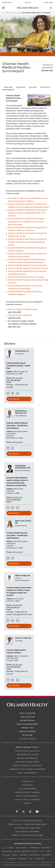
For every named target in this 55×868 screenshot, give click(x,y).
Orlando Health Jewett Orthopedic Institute (28, 268)
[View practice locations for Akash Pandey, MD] (18, 621)
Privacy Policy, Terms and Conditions (28, 824)
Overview (8, 87)
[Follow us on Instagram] (30, 812)
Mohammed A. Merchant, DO (21, 412)
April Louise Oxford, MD (23, 522)
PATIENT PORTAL (28, 721)
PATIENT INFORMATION (27, 758)
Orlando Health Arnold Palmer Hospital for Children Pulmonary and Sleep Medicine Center (27, 242)
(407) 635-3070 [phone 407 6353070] (17, 442)
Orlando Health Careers (27, 792)
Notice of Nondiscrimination (28, 821)
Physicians (21, 87)
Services (33, 87)
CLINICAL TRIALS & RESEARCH (27, 800)
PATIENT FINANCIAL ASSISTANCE (27, 766)
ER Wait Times (48, 3)
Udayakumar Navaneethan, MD (23, 467)
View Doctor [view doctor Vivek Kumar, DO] (14, 399)
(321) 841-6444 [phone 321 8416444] (17, 665)
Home (4, 13)
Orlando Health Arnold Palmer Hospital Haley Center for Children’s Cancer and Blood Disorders (26, 222)
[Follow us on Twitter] (24, 812)
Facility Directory (14, 13)
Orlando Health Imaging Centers (23, 309)
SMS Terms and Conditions (27, 828)
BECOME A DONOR (27, 739)
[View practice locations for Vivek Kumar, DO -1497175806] (13, 394)
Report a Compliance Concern (28, 835)
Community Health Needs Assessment (28, 769)
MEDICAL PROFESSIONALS (28, 796)
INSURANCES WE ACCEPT (28, 755)
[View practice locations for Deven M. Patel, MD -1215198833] (13, 680)
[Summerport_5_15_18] (39, 100)
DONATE (27, 803)
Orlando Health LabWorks (20, 315)
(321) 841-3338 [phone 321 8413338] (17, 605)
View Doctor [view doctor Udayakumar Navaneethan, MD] (14, 513)
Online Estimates (27, 732)
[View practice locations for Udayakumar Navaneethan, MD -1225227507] (13, 508)
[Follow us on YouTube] (37, 812)
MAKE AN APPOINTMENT (27, 724)
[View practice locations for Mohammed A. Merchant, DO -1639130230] (13, 448)
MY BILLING (27, 735)
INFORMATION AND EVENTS (28, 762)
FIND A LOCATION (28, 713)
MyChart (28, 3)
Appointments (7, 3)
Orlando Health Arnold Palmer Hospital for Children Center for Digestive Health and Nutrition (27, 213)
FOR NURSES (27, 785)
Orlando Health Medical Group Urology (26, 277)
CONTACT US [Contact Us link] (27, 781)
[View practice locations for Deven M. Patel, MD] (18, 680)
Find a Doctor (28, 717)
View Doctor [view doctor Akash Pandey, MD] (14, 626)
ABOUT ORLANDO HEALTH (27, 747)
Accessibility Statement (27, 832)
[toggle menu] (4, 8)
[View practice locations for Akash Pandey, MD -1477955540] (13, 621)
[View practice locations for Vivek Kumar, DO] (18, 394)
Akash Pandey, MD (23, 576)
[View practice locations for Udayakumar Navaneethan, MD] (18, 508)
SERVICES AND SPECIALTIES (27, 751)
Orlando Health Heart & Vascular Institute (27, 265)
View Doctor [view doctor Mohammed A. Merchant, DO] (14, 454)
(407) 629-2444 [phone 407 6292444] (17, 378)
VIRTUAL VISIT (28, 728)
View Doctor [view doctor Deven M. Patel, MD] (14, 685)
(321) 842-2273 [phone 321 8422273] (17, 497)
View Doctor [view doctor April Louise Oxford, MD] (14, 564)
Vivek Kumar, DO (22, 351)
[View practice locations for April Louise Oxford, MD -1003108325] (13, 558)
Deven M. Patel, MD (23, 638)
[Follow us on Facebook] (17, 812)
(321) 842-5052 (47, 71)
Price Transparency (27, 773)
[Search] (51, 8)
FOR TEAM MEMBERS (27, 789)
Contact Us (45, 87)
